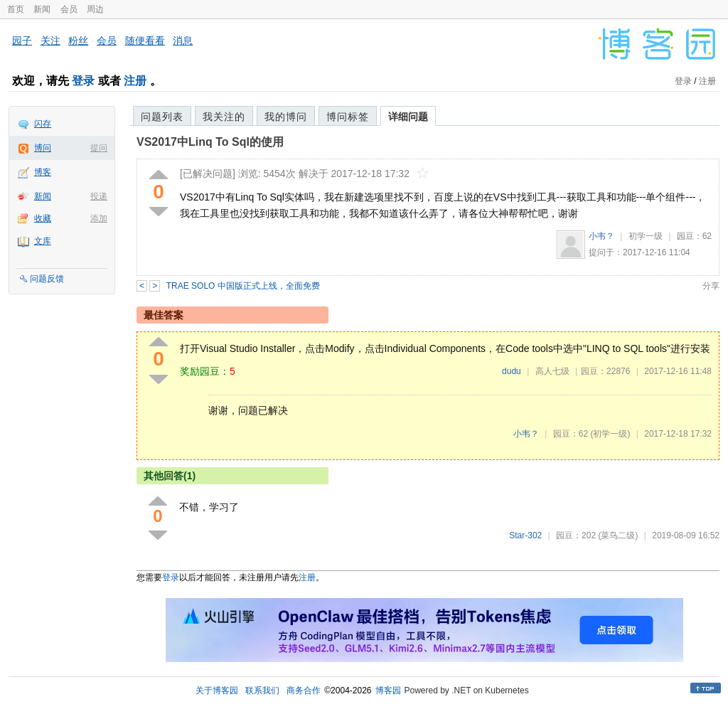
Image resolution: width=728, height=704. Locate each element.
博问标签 (348, 117)
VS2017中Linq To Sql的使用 (210, 142)
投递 (99, 196)
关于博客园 (217, 690)
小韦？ (601, 236)
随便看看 (145, 41)
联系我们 (262, 690)
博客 (43, 172)
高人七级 (552, 371)
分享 (711, 286)
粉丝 (78, 41)
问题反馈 (47, 279)
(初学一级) (610, 434)
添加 (99, 218)
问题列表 (162, 117)
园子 (22, 41)
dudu (512, 371)
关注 (50, 41)
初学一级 (646, 236)
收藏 (43, 218)
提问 (99, 148)
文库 (43, 241)
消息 (183, 41)
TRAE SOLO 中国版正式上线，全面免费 (243, 286)
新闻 (42, 9)
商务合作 (304, 690)
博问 (43, 148)
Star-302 (525, 535)
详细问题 (408, 117)
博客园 (388, 690)
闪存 (43, 124)
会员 (69, 9)
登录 (83, 81)
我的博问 (286, 117)
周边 (95, 9)
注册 (135, 81)
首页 (16, 9)
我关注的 (224, 117)
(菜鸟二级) (618, 535)
